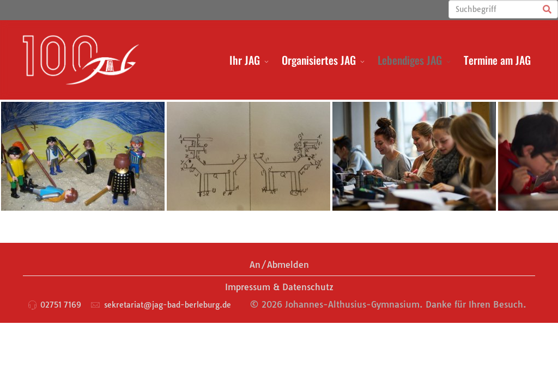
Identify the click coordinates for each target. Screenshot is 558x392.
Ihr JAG (245, 60)
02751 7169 (61, 305)
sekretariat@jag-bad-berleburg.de (168, 305)
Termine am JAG (497, 60)
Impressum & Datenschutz (279, 287)
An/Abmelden (279, 265)
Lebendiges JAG (410, 60)
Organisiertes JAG (319, 60)
